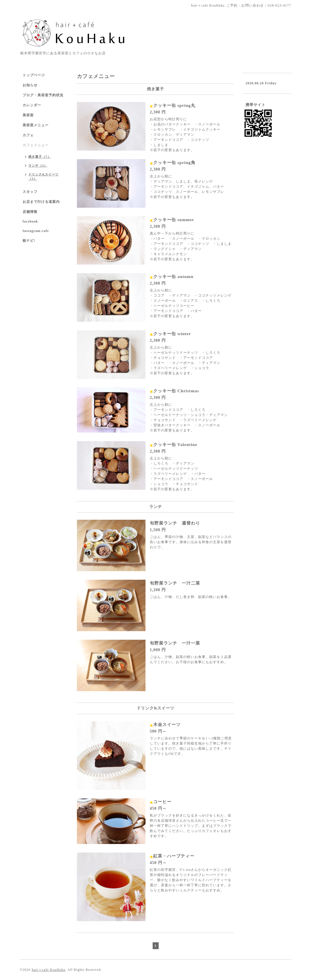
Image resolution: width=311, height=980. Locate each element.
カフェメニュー (36, 145)
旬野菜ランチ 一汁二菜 (175, 583)
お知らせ (30, 85)
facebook (30, 221)
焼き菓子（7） (40, 157)
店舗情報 (30, 212)
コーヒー (162, 802)
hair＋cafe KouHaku (48, 970)
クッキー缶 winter (172, 334)
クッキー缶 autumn (173, 277)
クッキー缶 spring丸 (174, 105)
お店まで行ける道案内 (41, 202)
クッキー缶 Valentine (175, 445)
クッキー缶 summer (174, 220)
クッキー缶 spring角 (174, 163)
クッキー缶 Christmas (176, 391)
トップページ (34, 75)
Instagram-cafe (36, 231)
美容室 (28, 115)
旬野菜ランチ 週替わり (175, 523)
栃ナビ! (29, 241)
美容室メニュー (36, 125)
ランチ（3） (38, 165)
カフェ (28, 135)
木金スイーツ (167, 725)
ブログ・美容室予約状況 (43, 95)
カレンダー (32, 105)
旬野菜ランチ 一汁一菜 (175, 643)
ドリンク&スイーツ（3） (43, 176)
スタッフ (30, 192)
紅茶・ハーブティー (174, 856)
